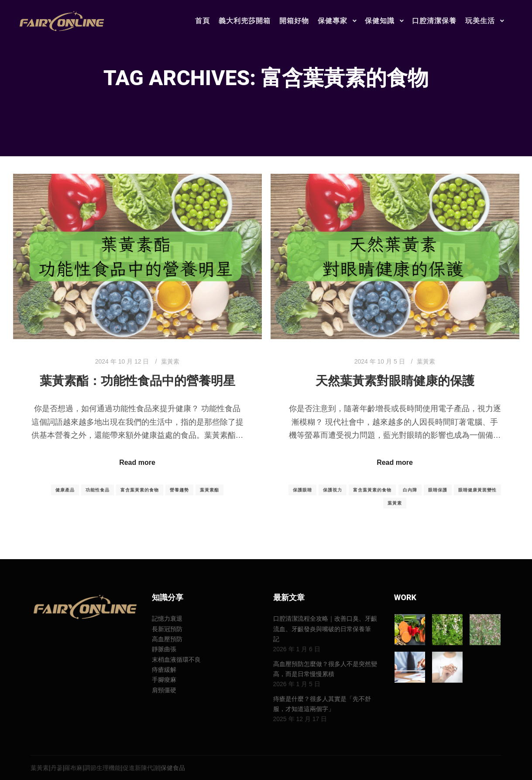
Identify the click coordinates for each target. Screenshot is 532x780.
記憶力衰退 (167, 619)
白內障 (410, 490)
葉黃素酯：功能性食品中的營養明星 (137, 381)
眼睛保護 (438, 490)
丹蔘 (57, 768)
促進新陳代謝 (141, 768)
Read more (137, 462)
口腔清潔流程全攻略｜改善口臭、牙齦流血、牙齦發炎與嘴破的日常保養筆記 (325, 629)
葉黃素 (170, 361)
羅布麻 (73, 768)
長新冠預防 (167, 629)
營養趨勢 (179, 490)
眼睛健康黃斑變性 (477, 490)
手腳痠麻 (164, 680)
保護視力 (333, 490)
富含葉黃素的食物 (140, 490)
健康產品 (65, 490)
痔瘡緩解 (164, 670)
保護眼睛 (302, 490)
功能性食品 (98, 490)
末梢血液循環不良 (176, 660)
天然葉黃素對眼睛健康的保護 (395, 381)
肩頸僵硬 (164, 690)
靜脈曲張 (164, 649)
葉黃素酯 (209, 490)
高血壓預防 (167, 639)
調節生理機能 (103, 768)
